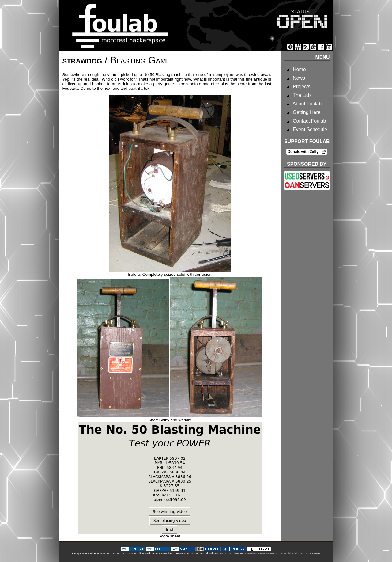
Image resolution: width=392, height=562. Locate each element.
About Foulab (307, 104)
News (298, 78)
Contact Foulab (309, 121)
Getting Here (306, 112)
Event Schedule (309, 129)
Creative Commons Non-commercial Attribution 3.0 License (283, 553)
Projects (301, 87)
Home (299, 69)
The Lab (301, 95)
